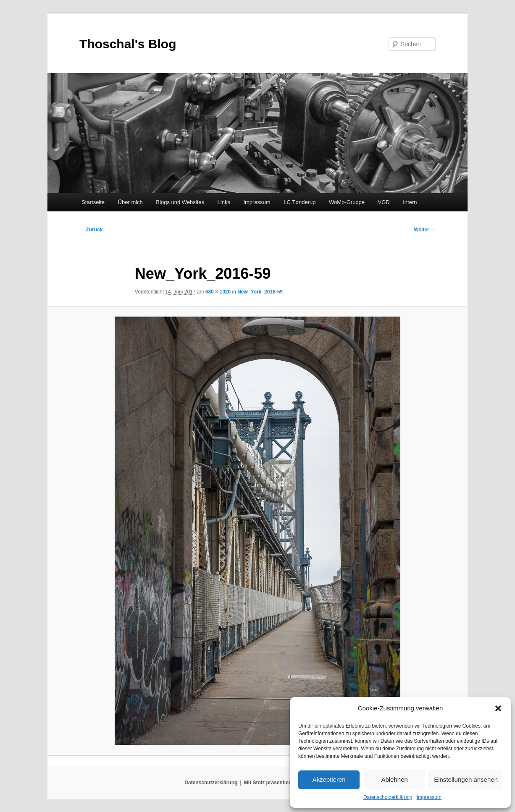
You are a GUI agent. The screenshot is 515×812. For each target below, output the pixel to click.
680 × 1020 (218, 292)
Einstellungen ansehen (466, 779)
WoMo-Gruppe (347, 202)
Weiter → (425, 230)
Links (224, 202)
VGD (384, 202)
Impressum (429, 797)
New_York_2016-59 (260, 292)
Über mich (130, 202)
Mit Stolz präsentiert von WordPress (287, 783)
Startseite (93, 202)
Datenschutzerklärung (388, 797)
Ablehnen (394, 779)
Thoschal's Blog (128, 44)
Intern (410, 202)
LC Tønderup (300, 202)
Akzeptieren (329, 779)
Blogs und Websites (180, 202)
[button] (498, 708)
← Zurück (91, 230)
